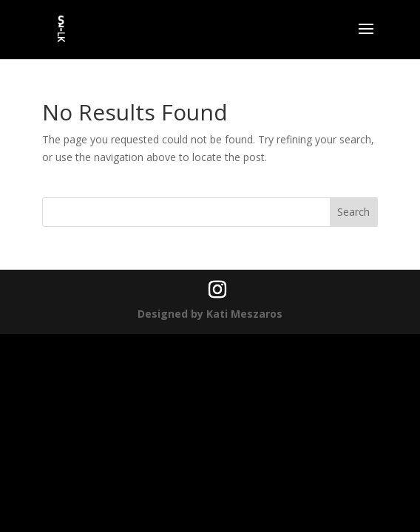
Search (353, 212)
